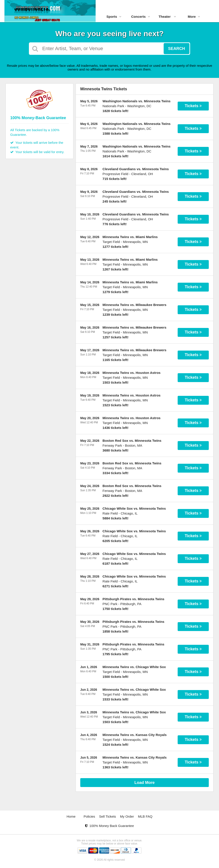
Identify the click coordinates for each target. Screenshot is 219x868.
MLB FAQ (145, 816)
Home (71, 816)
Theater (167, 17)
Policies (89, 816)
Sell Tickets (108, 816)
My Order (127, 816)
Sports (114, 17)
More (194, 17)
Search (177, 49)
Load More (145, 783)
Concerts (141, 17)
